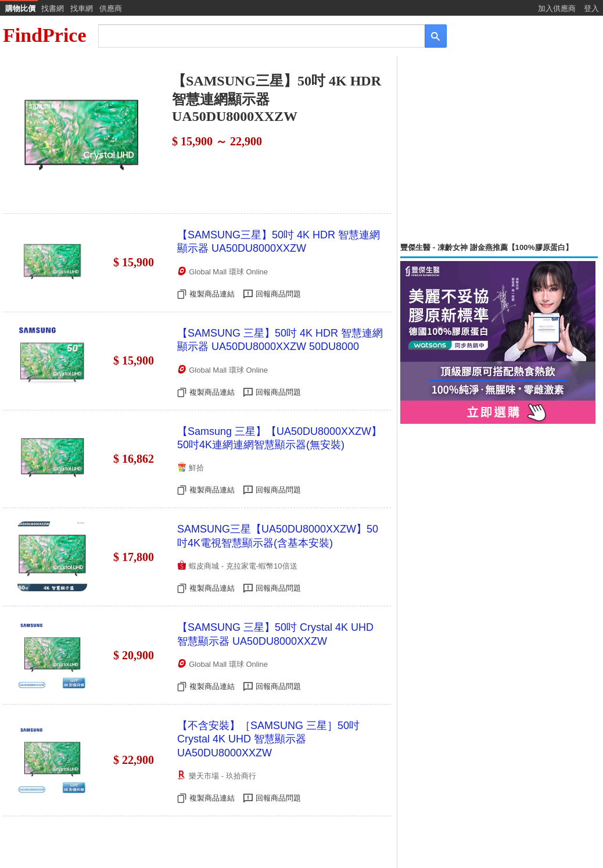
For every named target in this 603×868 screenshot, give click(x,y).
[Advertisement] (499, 149)
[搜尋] (254, 35)
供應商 (111, 8)
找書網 (53, 8)
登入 (591, 8)
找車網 (82, 8)
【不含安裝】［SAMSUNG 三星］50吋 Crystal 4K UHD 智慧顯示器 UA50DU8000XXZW (268, 739)
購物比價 (20, 8)
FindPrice (45, 35)
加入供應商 (557, 8)
